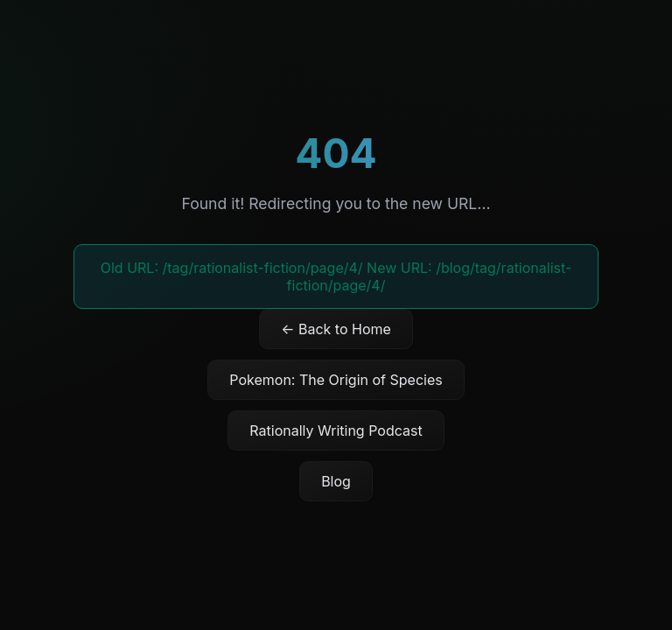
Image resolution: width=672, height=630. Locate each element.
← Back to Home (336, 329)
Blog (336, 481)
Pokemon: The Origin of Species (336, 380)
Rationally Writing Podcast (336, 430)
